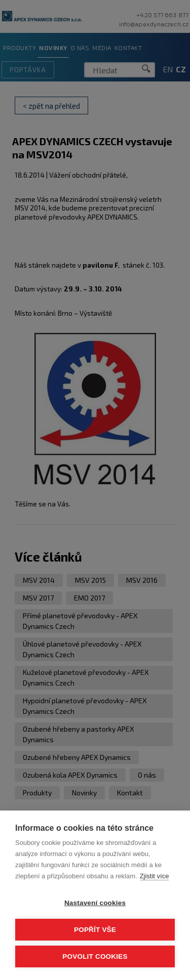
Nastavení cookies (95, 903)
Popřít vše (95, 930)
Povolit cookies (95, 956)
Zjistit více (155, 876)
